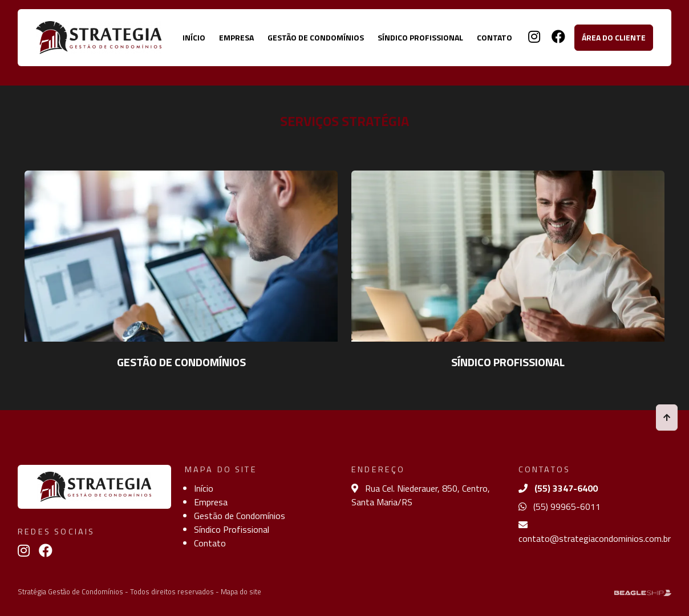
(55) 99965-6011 (560, 506)
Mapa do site (241, 591)
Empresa (236, 37)
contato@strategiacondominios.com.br (595, 533)
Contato (495, 37)
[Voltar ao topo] (667, 417)
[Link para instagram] (530, 38)
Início (194, 37)
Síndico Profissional (420, 37)
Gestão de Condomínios (316, 37)
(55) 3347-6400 (558, 488)
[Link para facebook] (554, 38)
